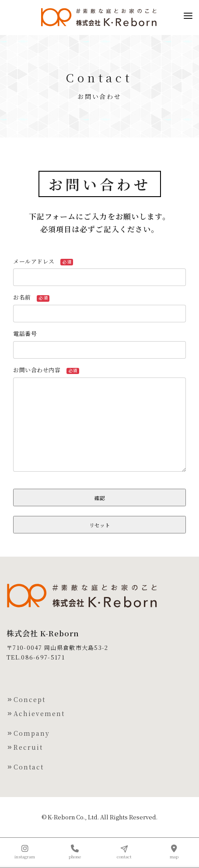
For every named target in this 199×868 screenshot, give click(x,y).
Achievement (36, 713)
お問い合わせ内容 (46, 370)
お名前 (31, 297)
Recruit (25, 747)
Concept (26, 699)
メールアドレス (43, 261)
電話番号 (28, 333)
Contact (25, 767)
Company (28, 733)
